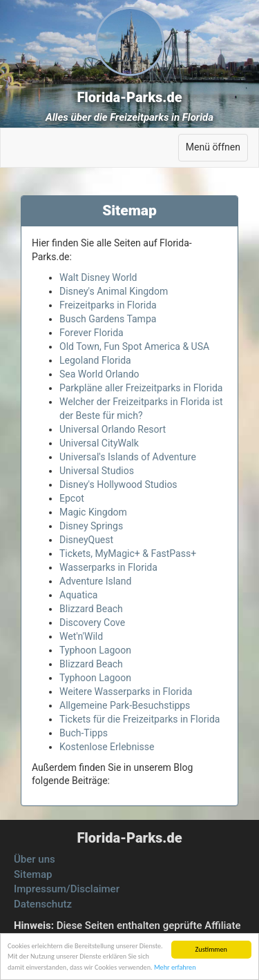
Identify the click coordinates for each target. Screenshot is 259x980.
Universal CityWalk (99, 443)
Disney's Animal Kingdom (114, 291)
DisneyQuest (86, 540)
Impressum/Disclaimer (67, 889)
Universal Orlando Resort (113, 429)
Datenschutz (43, 904)
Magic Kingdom (93, 512)
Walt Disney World (98, 277)
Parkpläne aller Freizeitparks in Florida (141, 388)
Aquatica (78, 595)
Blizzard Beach (91, 609)
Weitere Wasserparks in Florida (126, 692)
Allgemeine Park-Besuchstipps (125, 705)
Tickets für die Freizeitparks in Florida (140, 719)
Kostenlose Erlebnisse (107, 747)
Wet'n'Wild (81, 636)
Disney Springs (91, 526)
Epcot (72, 498)
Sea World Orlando (99, 374)
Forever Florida (92, 333)
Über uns (35, 859)
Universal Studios (97, 471)
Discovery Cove (92, 623)
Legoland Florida (95, 360)
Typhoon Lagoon (95, 650)
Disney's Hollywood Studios (118, 484)
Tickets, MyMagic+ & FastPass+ (128, 553)
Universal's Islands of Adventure (128, 457)
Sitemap (33, 874)
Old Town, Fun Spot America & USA (134, 346)
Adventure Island (95, 581)
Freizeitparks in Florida (108, 305)
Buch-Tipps (84, 733)
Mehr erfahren (175, 967)
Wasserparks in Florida (108, 567)
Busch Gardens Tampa (108, 319)
